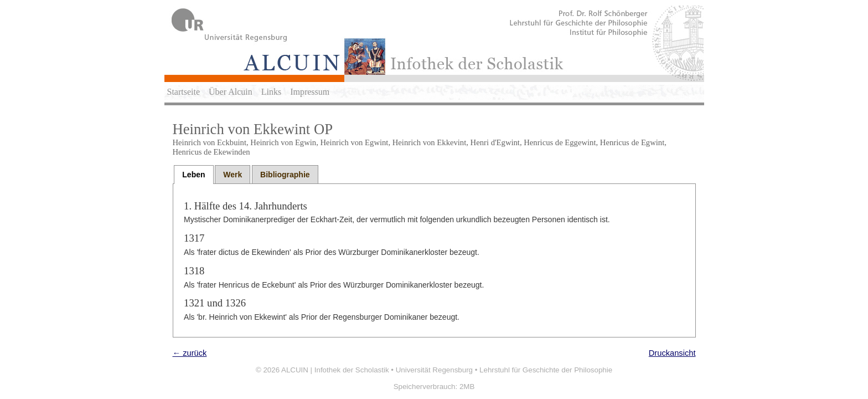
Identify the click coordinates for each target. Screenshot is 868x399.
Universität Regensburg (434, 370)
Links (271, 92)
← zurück (190, 353)
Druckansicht (672, 353)
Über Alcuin (231, 92)
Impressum (310, 92)
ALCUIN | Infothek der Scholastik (335, 370)
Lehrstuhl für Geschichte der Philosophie (546, 370)
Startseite (184, 92)
